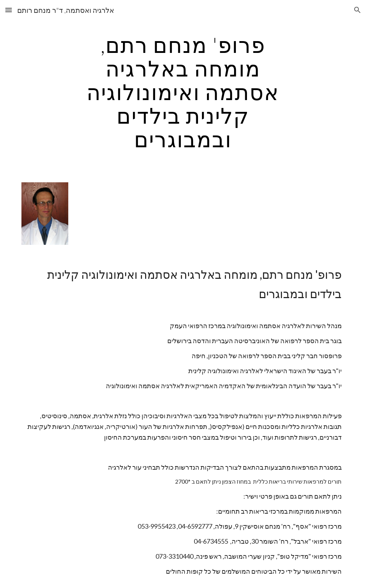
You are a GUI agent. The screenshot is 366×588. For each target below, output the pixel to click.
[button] (9, 10)
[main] (183, 92)
